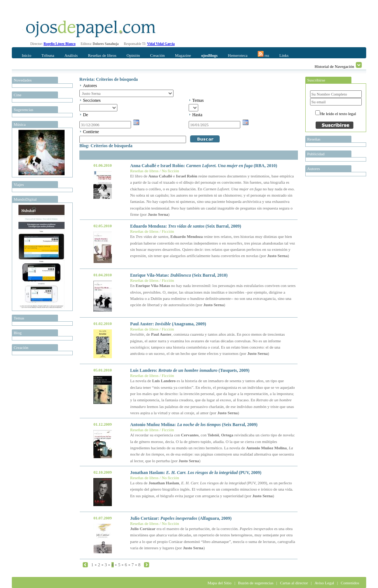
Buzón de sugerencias (256, 583)
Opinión (133, 55)
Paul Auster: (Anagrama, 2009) (168, 324)
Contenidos (350, 583)
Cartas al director (294, 583)
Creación (158, 55)
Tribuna (48, 55)
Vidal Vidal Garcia (161, 44)
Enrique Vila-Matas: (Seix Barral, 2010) (179, 275)
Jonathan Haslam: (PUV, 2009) (196, 473)
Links (284, 55)
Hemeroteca (238, 55)
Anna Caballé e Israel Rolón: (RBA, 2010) (204, 166)
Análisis (71, 55)
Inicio (27, 55)
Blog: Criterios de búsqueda (106, 146)
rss (263, 54)
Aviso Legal (324, 583)
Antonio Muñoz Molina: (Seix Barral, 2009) (194, 425)
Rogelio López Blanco (60, 44)
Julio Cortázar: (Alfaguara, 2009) (181, 518)
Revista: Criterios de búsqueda (109, 79)
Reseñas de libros (102, 55)
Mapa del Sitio (219, 583)
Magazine (183, 55)
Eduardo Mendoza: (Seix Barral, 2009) (186, 226)
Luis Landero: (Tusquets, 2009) (190, 370)
